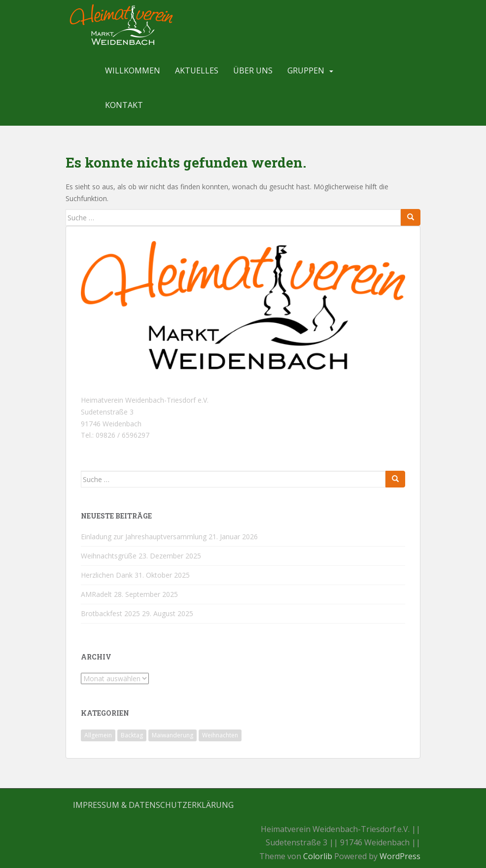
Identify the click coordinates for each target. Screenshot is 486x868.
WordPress (400, 856)
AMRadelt (96, 594)
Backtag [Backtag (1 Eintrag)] (132, 735)
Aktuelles (197, 70)
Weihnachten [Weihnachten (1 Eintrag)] (220, 735)
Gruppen (306, 70)
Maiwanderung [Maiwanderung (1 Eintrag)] (173, 735)
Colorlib (318, 856)
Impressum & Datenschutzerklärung (153, 805)
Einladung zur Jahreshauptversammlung (144, 537)
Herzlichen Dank (107, 575)
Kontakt (124, 105)
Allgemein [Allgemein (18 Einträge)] (98, 735)
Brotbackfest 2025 (110, 613)
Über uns (253, 70)
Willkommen (133, 70)
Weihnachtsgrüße (109, 556)
